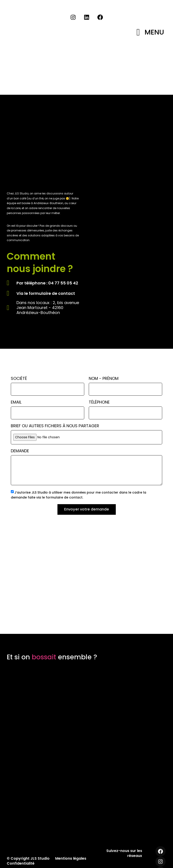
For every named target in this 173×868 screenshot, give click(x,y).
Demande (20, 451)
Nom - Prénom (104, 379)
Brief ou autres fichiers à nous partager (55, 426)
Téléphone (99, 403)
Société (19, 379)
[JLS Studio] (86, 579)
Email (16, 403)
